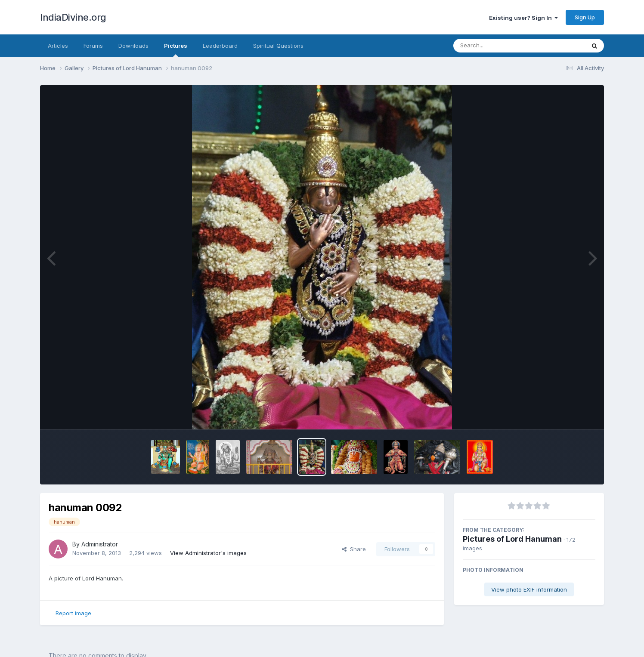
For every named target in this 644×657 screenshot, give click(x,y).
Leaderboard (220, 46)
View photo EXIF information (529, 589)
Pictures (176, 49)
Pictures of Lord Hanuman (512, 539)
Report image (73, 613)
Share (354, 549)
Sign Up (585, 17)
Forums (93, 46)
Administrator (100, 544)
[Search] (496, 46)
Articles (58, 46)
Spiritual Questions (278, 46)
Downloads (133, 46)
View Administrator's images (208, 553)
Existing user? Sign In (523, 18)
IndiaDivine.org (73, 17)
